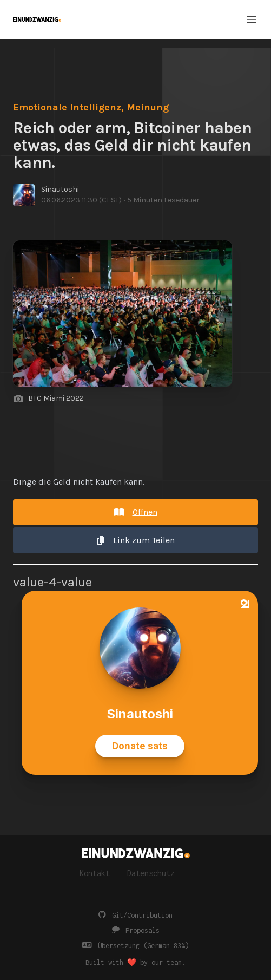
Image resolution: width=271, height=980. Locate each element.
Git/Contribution (135, 915)
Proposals (136, 930)
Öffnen (136, 512)
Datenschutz (151, 873)
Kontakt (95, 873)
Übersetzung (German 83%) (135, 946)
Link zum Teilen (136, 540)
